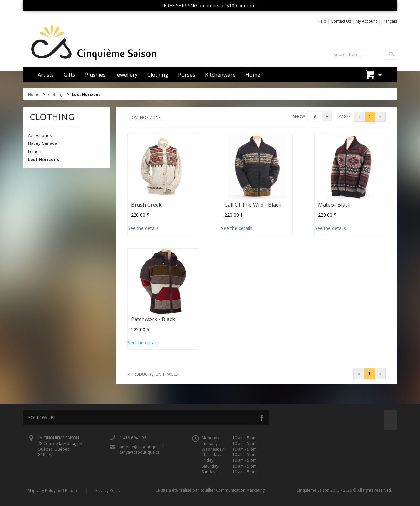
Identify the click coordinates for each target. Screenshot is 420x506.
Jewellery (126, 75)
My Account (366, 21)
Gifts (69, 75)
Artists (46, 75)
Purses (187, 75)
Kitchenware (220, 75)
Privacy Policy (108, 490)
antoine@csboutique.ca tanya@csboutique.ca (142, 450)
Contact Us (341, 21)
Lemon (35, 151)
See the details (143, 228)
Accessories (40, 135)
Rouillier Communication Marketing (232, 490)
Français (389, 21)
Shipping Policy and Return (52, 490)
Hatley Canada (43, 143)
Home (253, 75)
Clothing (158, 75)
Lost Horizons (43, 159)
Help (322, 21)
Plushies (95, 75)
